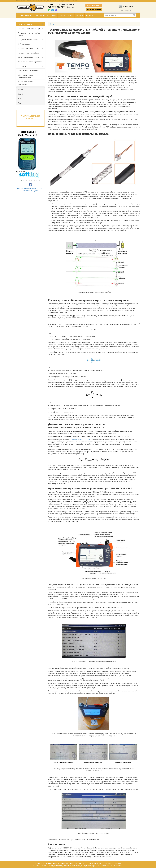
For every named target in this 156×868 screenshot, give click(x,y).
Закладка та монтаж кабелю (30, 53)
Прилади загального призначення (30, 83)
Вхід (121, 11)
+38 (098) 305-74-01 (57, 7)
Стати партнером (41, 15)
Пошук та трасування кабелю (30, 57)
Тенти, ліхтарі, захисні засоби (30, 71)
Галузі (54, 15)
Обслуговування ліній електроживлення (30, 76)
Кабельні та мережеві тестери (30, 29)
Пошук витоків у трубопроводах (30, 62)
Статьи (52, 24)
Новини (21, 90)
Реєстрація (128, 11)
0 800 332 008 (54, 4)
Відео (20, 98)
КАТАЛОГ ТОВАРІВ (30, 24)
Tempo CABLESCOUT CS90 (81, 440)
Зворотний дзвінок (94, 5)
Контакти (90, 15)
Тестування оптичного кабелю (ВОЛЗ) (30, 34)
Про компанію (26, 15)
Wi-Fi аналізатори (24, 44)
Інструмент (30, 66)
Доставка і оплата (66, 15)
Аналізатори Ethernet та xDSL (30, 49)
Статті (20, 94)
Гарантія (80, 15)
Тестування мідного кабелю (30, 40)
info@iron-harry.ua (94, 10)
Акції (20, 103)
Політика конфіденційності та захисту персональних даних (30, 190)
